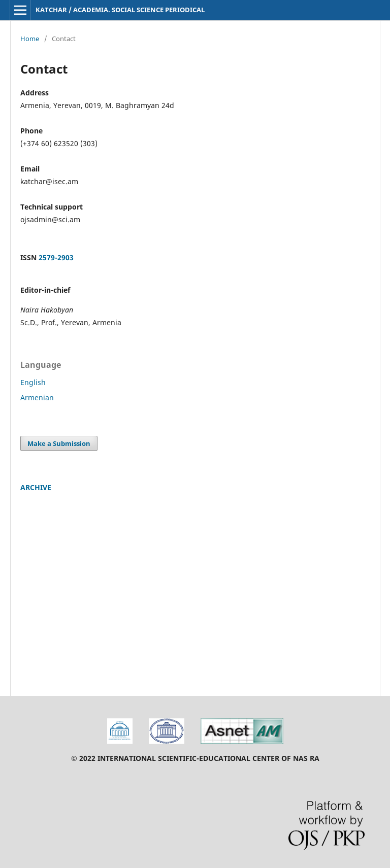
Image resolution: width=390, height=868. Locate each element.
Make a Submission (59, 443)
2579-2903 (56, 257)
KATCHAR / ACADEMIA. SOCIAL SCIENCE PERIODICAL (120, 10)
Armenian (37, 397)
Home (30, 39)
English (33, 382)
